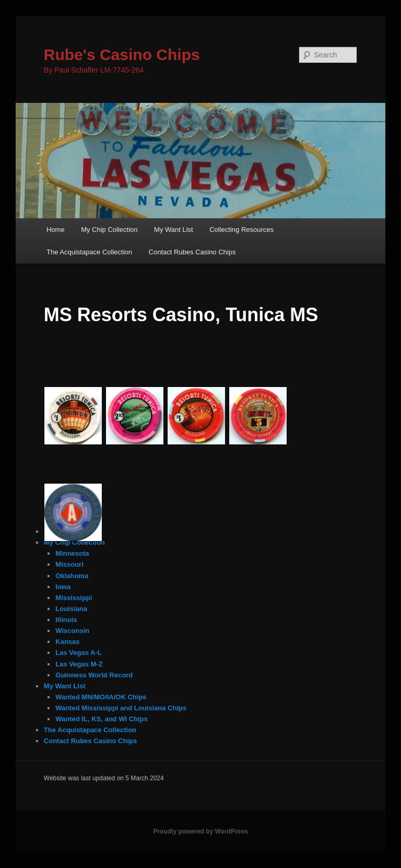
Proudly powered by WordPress (200, 831)
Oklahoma (72, 576)
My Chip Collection (109, 230)
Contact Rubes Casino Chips (192, 252)
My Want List (174, 230)
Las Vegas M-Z (79, 664)
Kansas (67, 642)
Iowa (63, 587)
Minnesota (72, 553)
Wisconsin (72, 631)
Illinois (66, 620)
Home (56, 230)
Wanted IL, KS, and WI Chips (101, 719)
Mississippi (74, 598)
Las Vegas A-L (78, 653)
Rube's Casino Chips (122, 55)
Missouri (69, 564)
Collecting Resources (241, 230)
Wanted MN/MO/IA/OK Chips (101, 697)
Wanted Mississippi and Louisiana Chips (121, 708)
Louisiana (71, 609)
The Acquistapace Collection (89, 252)
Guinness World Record (94, 675)
